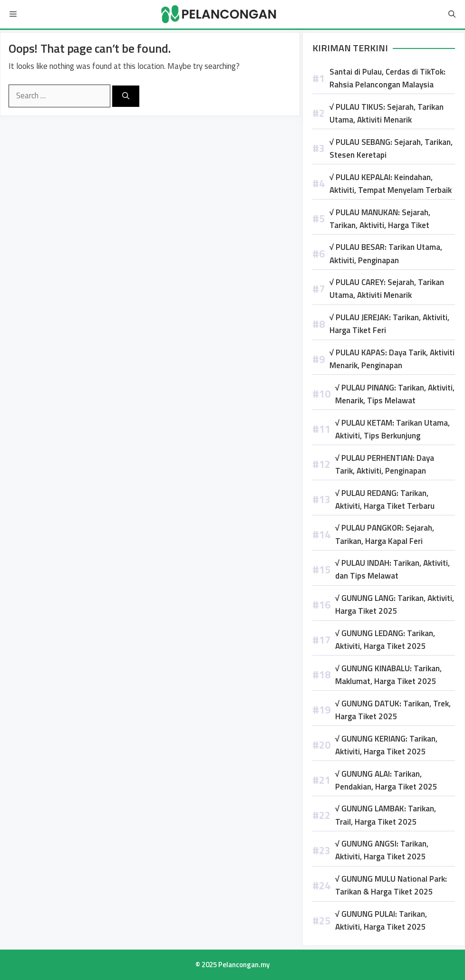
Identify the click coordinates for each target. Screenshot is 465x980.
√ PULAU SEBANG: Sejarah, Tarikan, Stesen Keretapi (391, 148)
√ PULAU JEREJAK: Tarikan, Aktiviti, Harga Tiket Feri (389, 324)
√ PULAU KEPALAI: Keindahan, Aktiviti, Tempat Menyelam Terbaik (391, 184)
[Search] (126, 96)
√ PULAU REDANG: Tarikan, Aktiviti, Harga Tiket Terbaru (385, 500)
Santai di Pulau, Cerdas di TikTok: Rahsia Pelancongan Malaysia (387, 78)
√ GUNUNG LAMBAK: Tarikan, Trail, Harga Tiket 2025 (386, 815)
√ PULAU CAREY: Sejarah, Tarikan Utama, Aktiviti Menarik (387, 289)
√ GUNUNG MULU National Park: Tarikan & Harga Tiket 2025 (391, 885)
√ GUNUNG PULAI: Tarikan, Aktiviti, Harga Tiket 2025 (381, 920)
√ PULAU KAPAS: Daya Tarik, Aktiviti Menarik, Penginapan (392, 359)
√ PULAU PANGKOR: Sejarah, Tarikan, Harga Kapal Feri (385, 534)
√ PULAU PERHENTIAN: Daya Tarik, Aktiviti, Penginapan (385, 464)
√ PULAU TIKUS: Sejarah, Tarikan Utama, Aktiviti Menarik (387, 113)
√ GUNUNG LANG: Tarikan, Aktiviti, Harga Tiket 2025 (395, 604)
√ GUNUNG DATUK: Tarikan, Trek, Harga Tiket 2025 (393, 710)
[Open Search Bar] (452, 14)
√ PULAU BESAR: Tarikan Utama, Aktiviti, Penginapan (386, 253)
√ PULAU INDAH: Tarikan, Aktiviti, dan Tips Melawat (392, 569)
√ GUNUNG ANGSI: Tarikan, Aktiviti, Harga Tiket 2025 (382, 850)
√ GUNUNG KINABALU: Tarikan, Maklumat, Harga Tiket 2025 (388, 675)
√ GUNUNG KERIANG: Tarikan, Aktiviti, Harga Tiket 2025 (386, 745)
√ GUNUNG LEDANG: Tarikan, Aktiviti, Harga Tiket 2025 (385, 640)
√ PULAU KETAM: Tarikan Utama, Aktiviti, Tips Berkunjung (392, 429)
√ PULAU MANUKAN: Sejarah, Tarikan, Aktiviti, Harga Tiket (380, 219)
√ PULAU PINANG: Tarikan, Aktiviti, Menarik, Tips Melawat (395, 394)
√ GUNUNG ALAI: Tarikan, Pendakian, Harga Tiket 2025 (386, 780)
